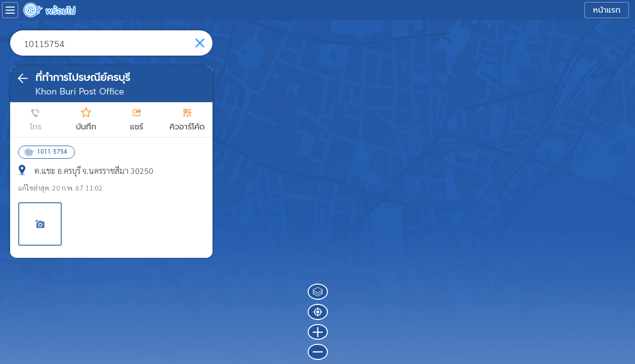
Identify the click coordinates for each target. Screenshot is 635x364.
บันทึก (86, 127)
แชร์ (137, 127)
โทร (36, 127)
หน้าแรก (607, 10)
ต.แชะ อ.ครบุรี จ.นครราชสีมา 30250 (94, 171)
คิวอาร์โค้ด (187, 127)
